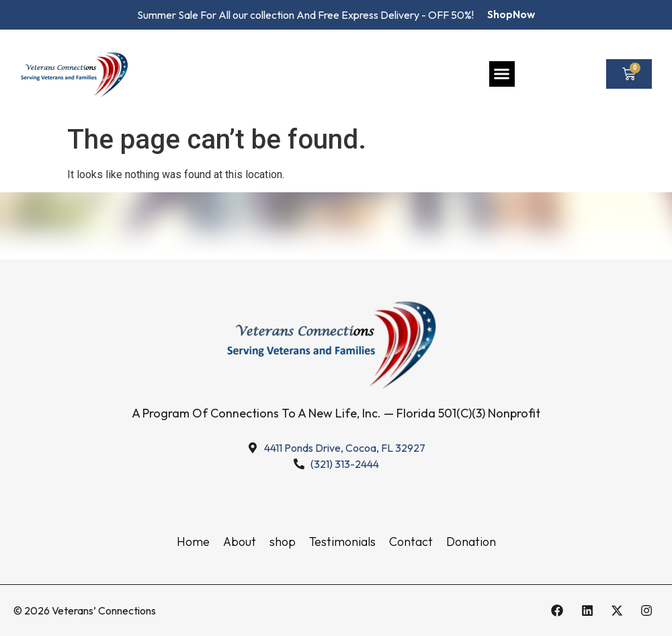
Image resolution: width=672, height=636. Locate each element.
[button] (502, 74)
